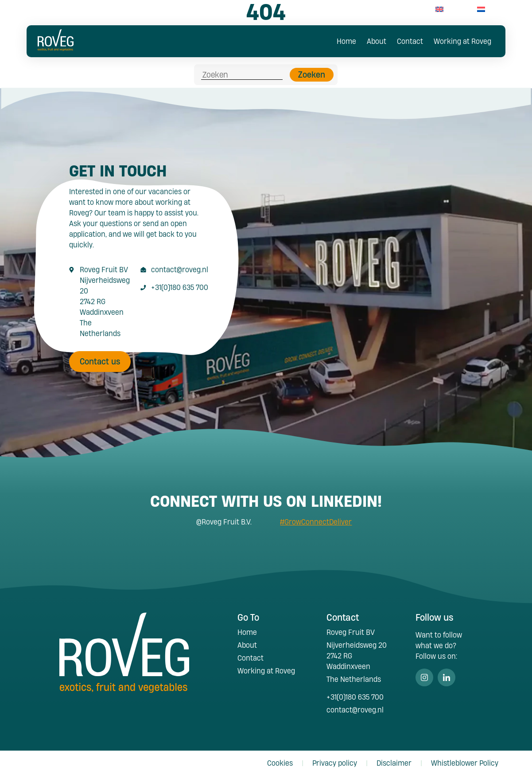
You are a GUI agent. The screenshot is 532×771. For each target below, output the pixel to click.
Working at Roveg (462, 41)
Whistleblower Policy (465, 758)
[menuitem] (439, 9)
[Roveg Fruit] (55, 48)
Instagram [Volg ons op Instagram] (424, 673)
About (377, 41)
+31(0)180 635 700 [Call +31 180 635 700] (180, 282)
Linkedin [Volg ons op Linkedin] (447, 673)
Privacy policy (335, 758)
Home (346, 41)
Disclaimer (394, 758)
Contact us (100, 356)
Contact (410, 41)
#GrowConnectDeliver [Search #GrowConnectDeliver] (316, 517)
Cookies (280, 758)
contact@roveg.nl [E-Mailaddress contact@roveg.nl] (180, 264)
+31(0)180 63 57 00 (383, 9)
